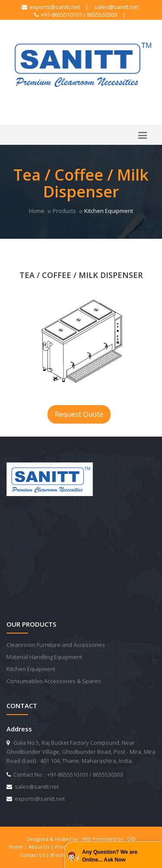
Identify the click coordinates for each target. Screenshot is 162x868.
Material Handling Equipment (44, 657)
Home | (19, 847)
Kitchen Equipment (31, 669)
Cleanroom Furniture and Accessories (56, 645)
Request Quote (79, 414)
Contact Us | (35, 855)
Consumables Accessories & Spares (54, 681)
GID (131, 839)
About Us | (42, 847)
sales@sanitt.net (116, 7)
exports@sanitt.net (51, 7)
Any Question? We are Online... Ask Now (110, 856)
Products (64, 211)
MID (87, 839)
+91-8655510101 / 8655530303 (76, 15)
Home (37, 211)
